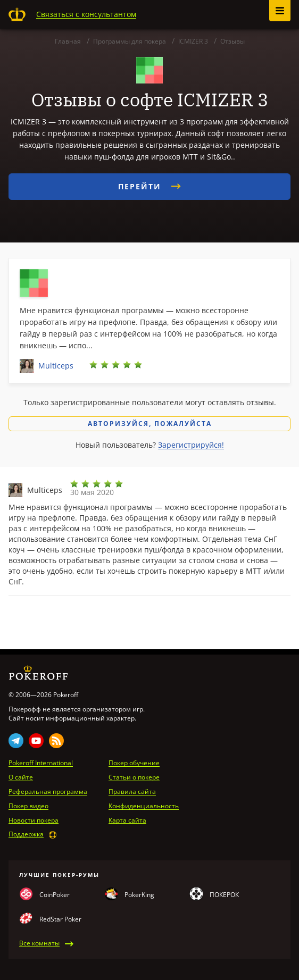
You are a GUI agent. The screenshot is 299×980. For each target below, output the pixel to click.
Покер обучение (134, 763)
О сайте (21, 777)
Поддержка (26, 834)
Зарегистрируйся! (191, 445)
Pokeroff (17, 14)
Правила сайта (132, 792)
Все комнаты (39, 943)
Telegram (16, 741)
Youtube (36, 741)
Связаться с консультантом (86, 14)
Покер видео (28, 806)
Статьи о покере (134, 777)
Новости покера (34, 820)
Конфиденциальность (144, 806)
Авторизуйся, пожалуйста (150, 424)
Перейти (149, 186)
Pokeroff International (41, 763)
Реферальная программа (48, 792)
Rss (56, 741)
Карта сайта (127, 820)
